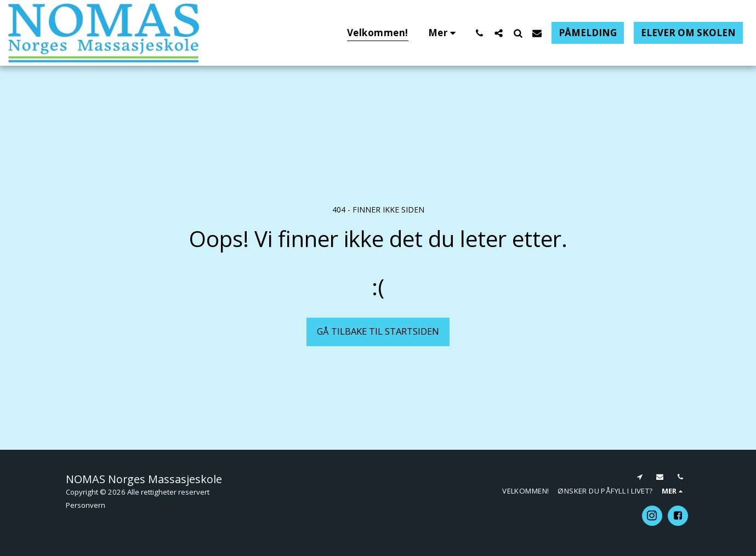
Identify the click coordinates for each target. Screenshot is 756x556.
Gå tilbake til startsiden (378, 331)
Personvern (86, 505)
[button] (479, 33)
